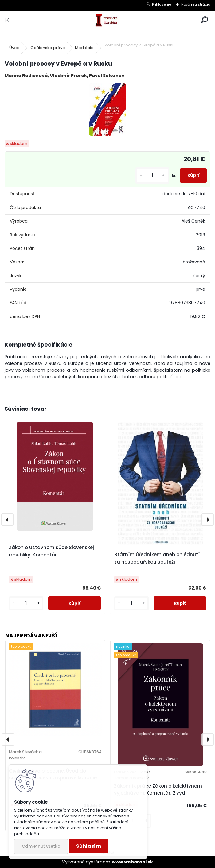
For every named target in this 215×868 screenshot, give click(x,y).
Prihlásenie (162, 4)
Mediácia (84, 48)
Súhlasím (89, 846)
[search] (204, 20)
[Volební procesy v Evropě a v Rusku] (108, 110)
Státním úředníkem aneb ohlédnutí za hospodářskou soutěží (157, 558)
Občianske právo (48, 48)
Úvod (14, 48)
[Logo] (108, 20)
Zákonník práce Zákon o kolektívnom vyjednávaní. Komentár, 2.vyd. (158, 789)
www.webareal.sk (132, 862)
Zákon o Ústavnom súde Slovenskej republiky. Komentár (51, 551)
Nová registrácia (196, 4)
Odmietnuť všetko (41, 846)
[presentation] (7, 520)
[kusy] (152, 175)
